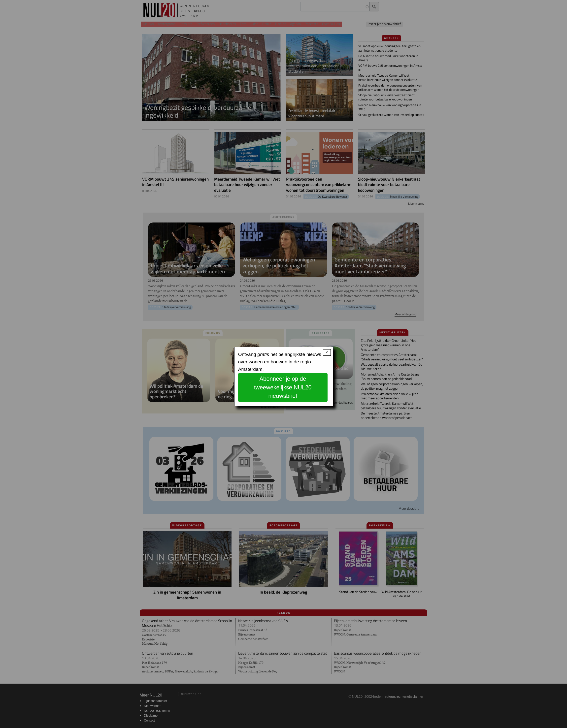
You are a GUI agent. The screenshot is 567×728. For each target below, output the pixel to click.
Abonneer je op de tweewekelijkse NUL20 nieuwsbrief (283, 387)
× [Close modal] (327, 352)
